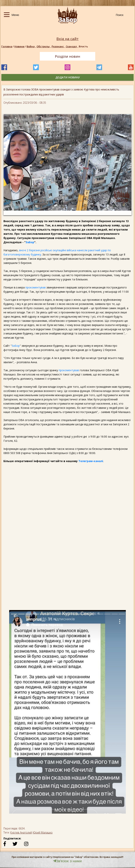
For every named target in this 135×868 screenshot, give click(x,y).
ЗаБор (30, 242)
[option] (67, 714)
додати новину (68, 77)
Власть (83, 46)
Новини (19, 46)
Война (32, 46)
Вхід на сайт (67, 39)
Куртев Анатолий (21, 832)
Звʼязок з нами (67, 861)
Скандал (72, 46)
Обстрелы (44, 46)
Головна (7, 46)
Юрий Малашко (43, 832)
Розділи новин (67, 56)
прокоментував (36, 287)
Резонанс (59, 46)
